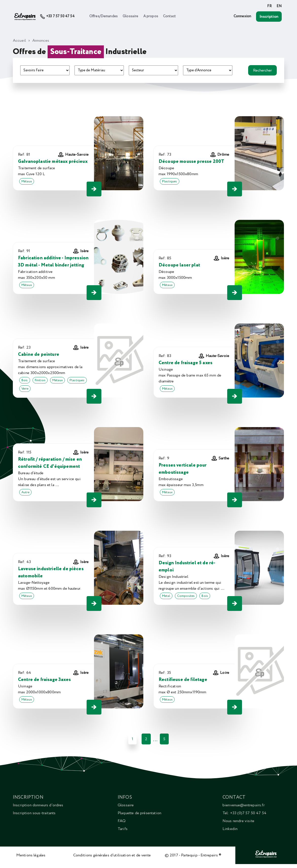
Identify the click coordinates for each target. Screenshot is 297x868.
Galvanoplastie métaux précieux (53, 161)
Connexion (242, 16)
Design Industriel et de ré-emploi (187, 566)
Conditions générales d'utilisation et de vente (112, 855)
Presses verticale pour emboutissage (183, 469)
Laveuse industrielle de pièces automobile (51, 572)
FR (269, 6)
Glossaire (130, 16)
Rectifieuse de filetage (183, 680)
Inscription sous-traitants (34, 813)
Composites (186, 596)
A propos (151, 16)
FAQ (122, 821)
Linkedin (230, 829)
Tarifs (123, 829)
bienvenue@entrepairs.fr (244, 805)
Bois (25, 380)
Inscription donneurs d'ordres (38, 805)
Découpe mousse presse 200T (191, 161)
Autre (25, 492)
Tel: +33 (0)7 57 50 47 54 (244, 813)
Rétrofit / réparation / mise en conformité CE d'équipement (50, 463)
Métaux (27, 181)
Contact (169, 16)
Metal (166, 596)
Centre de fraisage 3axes (44, 680)
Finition (40, 380)
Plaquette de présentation (139, 813)
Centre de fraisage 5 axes (186, 363)
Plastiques (170, 181)
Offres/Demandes (103, 16)
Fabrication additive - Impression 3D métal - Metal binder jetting (53, 262)
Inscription (269, 17)
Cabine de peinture (39, 354)
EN (279, 6)
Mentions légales (31, 855)
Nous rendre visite (238, 821)
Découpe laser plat (179, 265)
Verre (25, 389)
